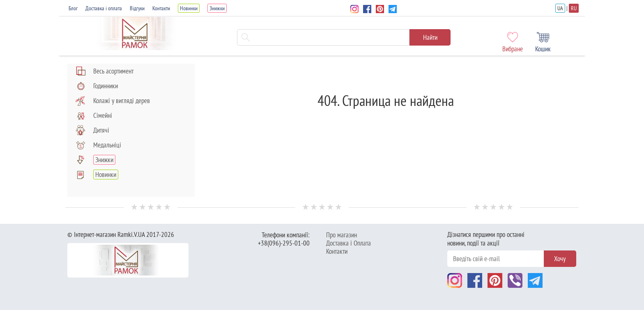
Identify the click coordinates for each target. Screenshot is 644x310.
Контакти (161, 8)
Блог (73, 8)
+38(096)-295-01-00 (284, 243)
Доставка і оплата (104, 8)
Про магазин (342, 235)
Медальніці (98, 145)
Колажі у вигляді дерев (113, 101)
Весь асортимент (105, 71)
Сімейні (94, 115)
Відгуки (137, 8)
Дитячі (92, 130)
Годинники (97, 86)
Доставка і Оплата (348, 243)
